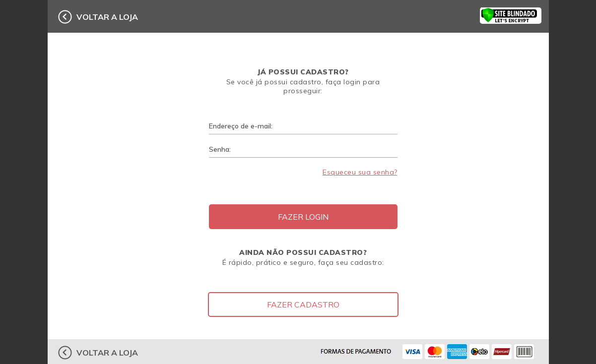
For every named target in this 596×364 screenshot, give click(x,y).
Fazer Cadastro (303, 304)
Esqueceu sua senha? (360, 172)
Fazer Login (303, 217)
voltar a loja (107, 17)
